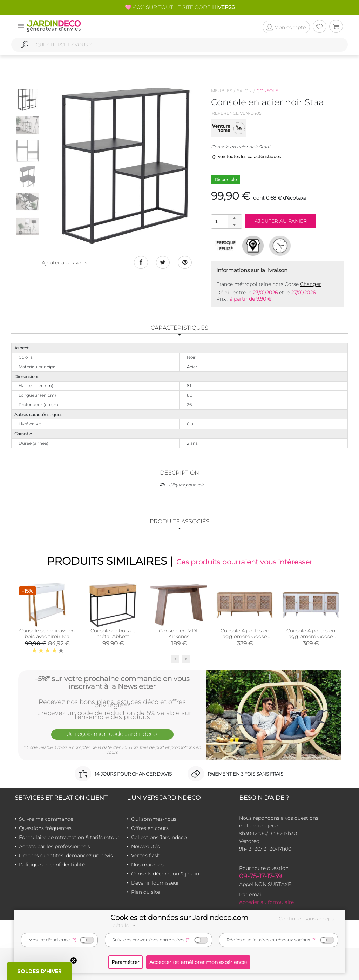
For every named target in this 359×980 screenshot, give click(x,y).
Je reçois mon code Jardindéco (112, 734)
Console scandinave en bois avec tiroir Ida (47, 633)
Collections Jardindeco (159, 837)
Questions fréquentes (45, 828)
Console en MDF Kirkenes (179, 633)
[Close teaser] (74, 960)
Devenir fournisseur (155, 883)
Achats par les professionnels (55, 846)
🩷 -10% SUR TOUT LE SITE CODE (180, 7)
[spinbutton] (226, 221)
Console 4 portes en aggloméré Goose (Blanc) (311, 636)
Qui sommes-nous (154, 819)
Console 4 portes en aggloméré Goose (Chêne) (245, 636)
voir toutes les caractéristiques (246, 157)
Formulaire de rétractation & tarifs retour (69, 837)
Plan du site (145, 892)
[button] (235, 218)
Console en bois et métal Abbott (113, 633)
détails (125, 925)
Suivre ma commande (46, 819)
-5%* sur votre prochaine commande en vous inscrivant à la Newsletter (112, 683)
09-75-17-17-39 (260, 876)
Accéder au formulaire (266, 902)
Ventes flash (146, 855)
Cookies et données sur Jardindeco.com (179, 918)
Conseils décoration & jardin (165, 874)
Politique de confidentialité (52, 865)
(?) (74, 940)
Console (267, 91)
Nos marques (147, 865)
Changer (311, 284)
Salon (244, 91)
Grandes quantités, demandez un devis (66, 855)
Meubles (222, 91)
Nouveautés (145, 846)
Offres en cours (150, 828)
